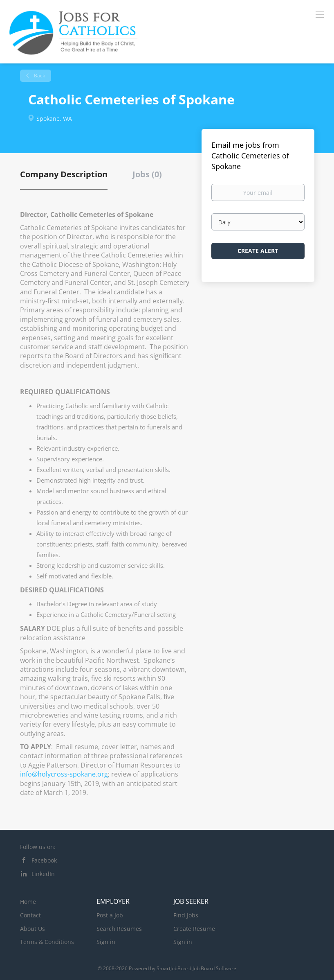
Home (28, 902)
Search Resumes (119, 929)
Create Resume (194, 929)
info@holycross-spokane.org (64, 774)
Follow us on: (38, 847)
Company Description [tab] (64, 174)
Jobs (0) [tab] (147, 174)
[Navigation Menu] (320, 14)
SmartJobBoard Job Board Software (196, 968)
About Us (33, 929)
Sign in (106, 942)
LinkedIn (43, 874)
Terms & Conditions (47, 942)
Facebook (44, 860)
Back (39, 76)
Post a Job (110, 915)
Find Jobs (186, 915)
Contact (30, 915)
